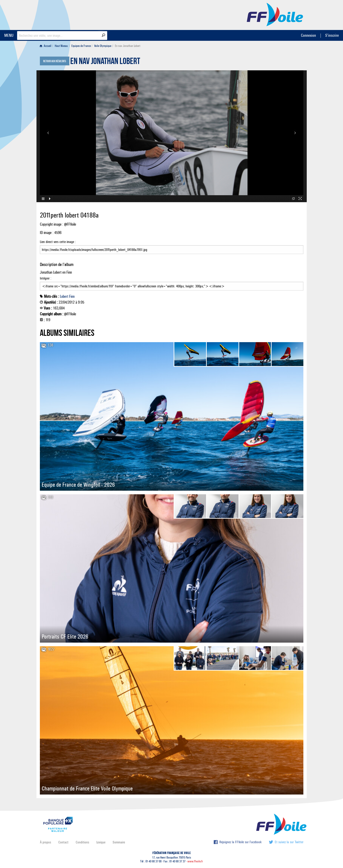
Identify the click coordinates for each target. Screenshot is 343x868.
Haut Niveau (61, 46)
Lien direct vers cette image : (172, 247)
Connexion (308, 35)
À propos (45, 842)
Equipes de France (81, 46)
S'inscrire (332, 35)
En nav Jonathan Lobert (105, 62)
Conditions (82, 842)
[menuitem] (47, 46)
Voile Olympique (103, 46)
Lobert (64, 296)
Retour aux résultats (55, 61)
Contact (63, 842)
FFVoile (275, 14)
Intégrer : (172, 283)
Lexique (101, 842)
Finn (72, 296)
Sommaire (119, 842)
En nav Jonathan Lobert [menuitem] (128, 46)
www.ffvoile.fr (195, 861)
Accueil (46, 46)
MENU (9, 35)
